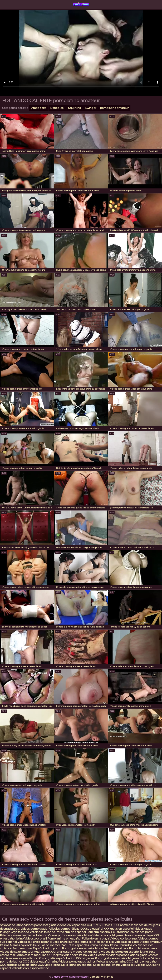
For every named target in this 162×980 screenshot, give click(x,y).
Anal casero (42, 952)
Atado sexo (39, 108)
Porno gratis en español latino (82, 948)
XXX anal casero (61, 952)
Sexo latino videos (116, 948)
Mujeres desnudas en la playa (132, 935)
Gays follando (20, 932)
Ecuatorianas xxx (123, 932)
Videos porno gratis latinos (77, 962)
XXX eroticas (9, 965)
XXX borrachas (123, 925)
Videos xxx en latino (87, 952)
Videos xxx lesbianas (124, 939)
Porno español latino (104, 945)
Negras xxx (86, 942)
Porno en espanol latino (22, 958)
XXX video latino (49, 965)
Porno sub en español (71, 932)
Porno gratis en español (111, 958)
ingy (81, 3)
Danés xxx (57, 108)
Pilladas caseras (11, 935)
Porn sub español (98, 932)
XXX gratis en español (119, 929)
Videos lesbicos (98, 955)
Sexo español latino (106, 965)
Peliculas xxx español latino (30, 968)
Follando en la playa (95, 939)
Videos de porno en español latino (124, 952)
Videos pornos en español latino (70, 935)
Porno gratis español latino (57, 958)
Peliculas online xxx (47, 945)
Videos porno (144, 932)
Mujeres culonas (139, 958)
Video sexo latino (75, 955)
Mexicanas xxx (104, 942)
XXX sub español (91, 929)
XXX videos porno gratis (31, 929)
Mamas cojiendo (21, 945)
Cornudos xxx (128, 945)
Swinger (91, 108)
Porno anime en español (64, 939)
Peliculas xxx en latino (111, 962)
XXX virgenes (85, 958)
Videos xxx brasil (36, 939)
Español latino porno (47, 948)
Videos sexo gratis (127, 942)
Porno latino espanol (143, 948)
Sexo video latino (12, 925)
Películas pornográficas (63, 929)
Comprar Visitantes (101, 977)
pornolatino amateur (114, 108)
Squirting (75, 108)
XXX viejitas (55, 955)
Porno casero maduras (31, 955)
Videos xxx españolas (71, 925)
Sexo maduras (22, 948)
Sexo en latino (28, 965)
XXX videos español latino (41, 962)
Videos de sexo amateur (17, 952)
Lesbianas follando (35, 935)
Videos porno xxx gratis (40, 925)
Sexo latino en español (77, 965)
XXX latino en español (142, 962)
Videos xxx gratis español (35, 942)
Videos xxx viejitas (133, 965)
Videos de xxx (102, 935)
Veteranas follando (42, 932)
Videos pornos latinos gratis (128, 955)
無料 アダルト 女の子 (100, 925)
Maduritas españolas (75, 945)
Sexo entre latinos (65, 942)
